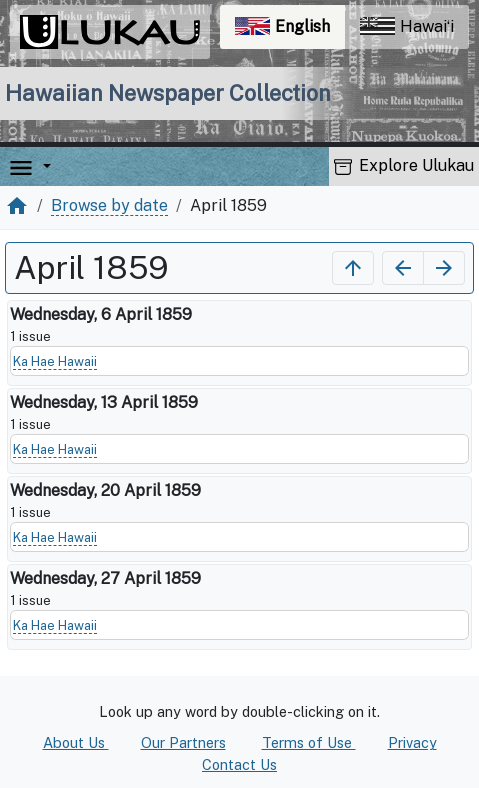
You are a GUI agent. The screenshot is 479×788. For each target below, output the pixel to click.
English (290, 31)
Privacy (412, 742)
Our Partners (183, 742)
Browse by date (109, 205)
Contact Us (239, 764)
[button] (43, 166)
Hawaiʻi (407, 26)
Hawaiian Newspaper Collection (168, 93)
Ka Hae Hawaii (55, 361)
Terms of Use (309, 742)
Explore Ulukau (404, 165)
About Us (76, 742)
